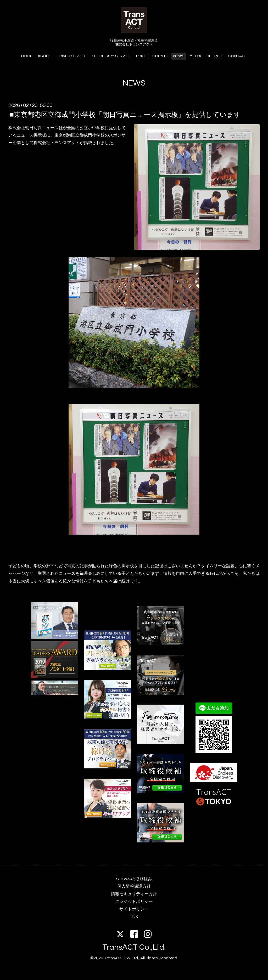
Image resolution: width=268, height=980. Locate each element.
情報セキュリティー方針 (134, 894)
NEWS (179, 56)
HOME (27, 56)
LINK (134, 917)
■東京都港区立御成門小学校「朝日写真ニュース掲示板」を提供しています (125, 115)
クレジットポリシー (134, 902)
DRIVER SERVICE (72, 56)
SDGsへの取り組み (134, 879)
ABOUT (44, 56)
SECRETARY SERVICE (111, 56)
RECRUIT (215, 56)
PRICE (142, 56)
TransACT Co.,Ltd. (134, 947)
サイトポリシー (134, 909)
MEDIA (195, 56)
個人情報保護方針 (134, 886)
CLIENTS (160, 56)
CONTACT (238, 56)
